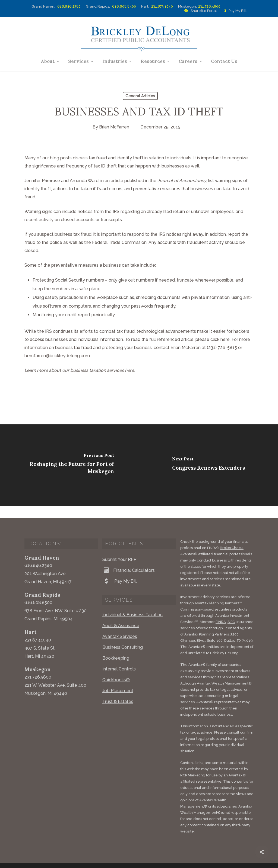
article (117, 181)
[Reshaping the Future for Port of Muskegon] (69, 465)
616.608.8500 (124, 6)
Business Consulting (123, 635)
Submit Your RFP (119, 547)
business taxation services (97, 370)
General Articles (140, 96)
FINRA (221, 609)
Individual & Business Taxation (132, 602)
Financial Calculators (129, 558)
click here (220, 339)
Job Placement (118, 678)
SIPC (231, 609)
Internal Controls (119, 656)
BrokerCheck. (232, 535)
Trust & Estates (118, 689)
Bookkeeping (116, 646)
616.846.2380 (69, 6)
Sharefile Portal (200, 11)
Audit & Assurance (121, 613)
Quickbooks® (116, 667)
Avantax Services (120, 624)
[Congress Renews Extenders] (208, 465)
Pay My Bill (234, 11)
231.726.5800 (209, 6)
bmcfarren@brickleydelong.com (57, 356)
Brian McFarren (114, 127)
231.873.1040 (162, 6)
